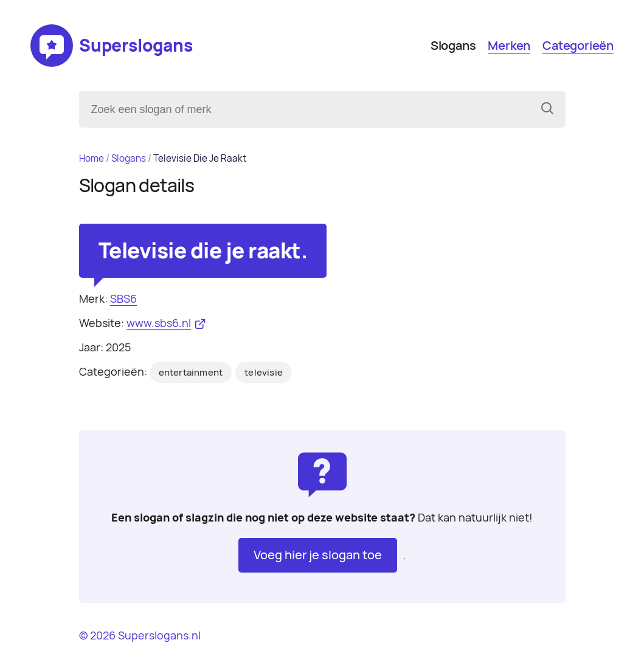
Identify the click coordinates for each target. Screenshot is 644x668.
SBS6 (123, 299)
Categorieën (578, 46)
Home (92, 158)
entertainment (191, 373)
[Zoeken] (547, 109)
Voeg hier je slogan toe (318, 555)
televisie (264, 373)
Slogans (453, 46)
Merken (509, 46)
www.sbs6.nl (159, 323)
